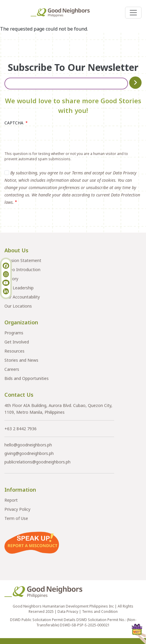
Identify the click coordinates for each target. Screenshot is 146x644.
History (11, 279)
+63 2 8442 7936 (20, 429)
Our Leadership (19, 288)
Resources (14, 351)
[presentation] (49, 140)
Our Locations (18, 306)
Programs (14, 333)
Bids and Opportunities (27, 378)
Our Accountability (22, 297)
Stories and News (21, 360)
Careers (12, 369)
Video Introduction (22, 270)
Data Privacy (68, 612)
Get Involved (17, 342)
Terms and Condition (100, 612)
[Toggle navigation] (133, 13)
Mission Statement (23, 260)
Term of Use (16, 518)
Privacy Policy (17, 509)
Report (11, 500)
